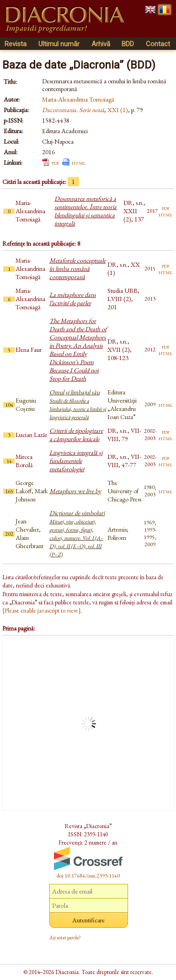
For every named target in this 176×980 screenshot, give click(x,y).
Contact (158, 44)
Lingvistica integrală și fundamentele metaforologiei (76, 461)
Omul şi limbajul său (78, 404)
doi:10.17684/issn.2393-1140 (88, 876)
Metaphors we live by (75, 491)
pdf (56, 162)
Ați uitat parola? (65, 937)
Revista (16, 44)
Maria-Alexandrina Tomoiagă (78, 99)
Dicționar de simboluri (77, 533)
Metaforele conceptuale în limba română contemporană (77, 269)
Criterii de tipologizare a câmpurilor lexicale (76, 435)
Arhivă (101, 44)
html (79, 162)
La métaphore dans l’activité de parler (73, 299)
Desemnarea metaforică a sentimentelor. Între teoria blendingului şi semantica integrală (85, 211)
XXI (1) (118, 110)
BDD (128, 44)
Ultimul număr (59, 44)
